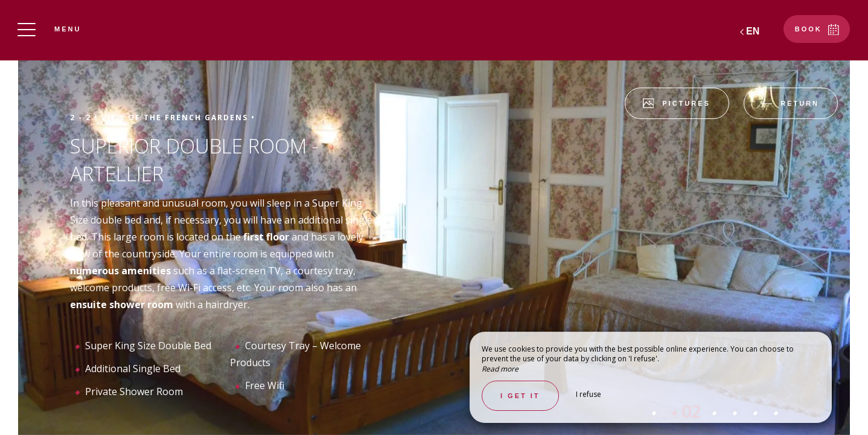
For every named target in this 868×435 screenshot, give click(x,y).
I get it (520, 396)
